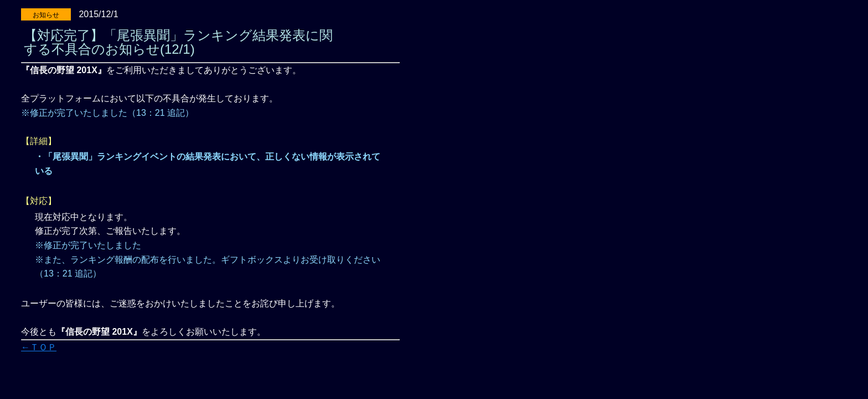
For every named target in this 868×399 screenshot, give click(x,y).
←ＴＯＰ (39, 347)
